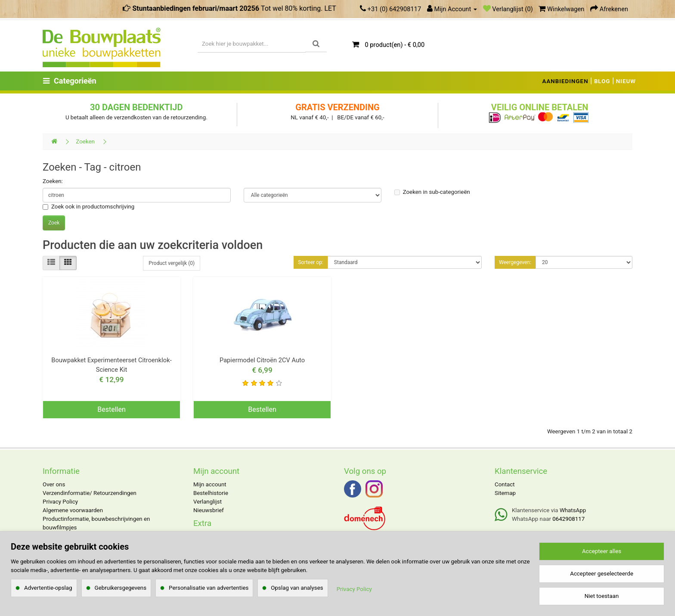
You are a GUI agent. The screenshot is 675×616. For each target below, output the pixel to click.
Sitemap (505, 493)
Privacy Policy (60, 502)
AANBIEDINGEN (565, 81)
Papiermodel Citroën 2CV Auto (262, 360)
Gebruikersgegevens (121, 588)
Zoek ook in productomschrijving (88, 207)
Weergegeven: (515, 262)
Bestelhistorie (211, 493)
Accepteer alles (602, 551)
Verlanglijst (207, 502)
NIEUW (626, 81)
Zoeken (85, 142)
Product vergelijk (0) (172, 263)
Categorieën (70, 81)
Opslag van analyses (297, 588)
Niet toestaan (602, 596)
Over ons (54, 484)
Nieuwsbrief (209, 510)
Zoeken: (53, 181)
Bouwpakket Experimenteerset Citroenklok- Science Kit (111, 365)
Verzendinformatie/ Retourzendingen (90, 493)
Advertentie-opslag (48, 588)
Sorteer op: (311, 262)
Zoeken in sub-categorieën (432, 192)
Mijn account (210, 484)
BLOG (602, 81)
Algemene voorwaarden (73, 510)
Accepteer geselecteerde (602, 574)
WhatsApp (573, 510)
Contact (505, 484)
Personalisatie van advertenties (209, 588)
